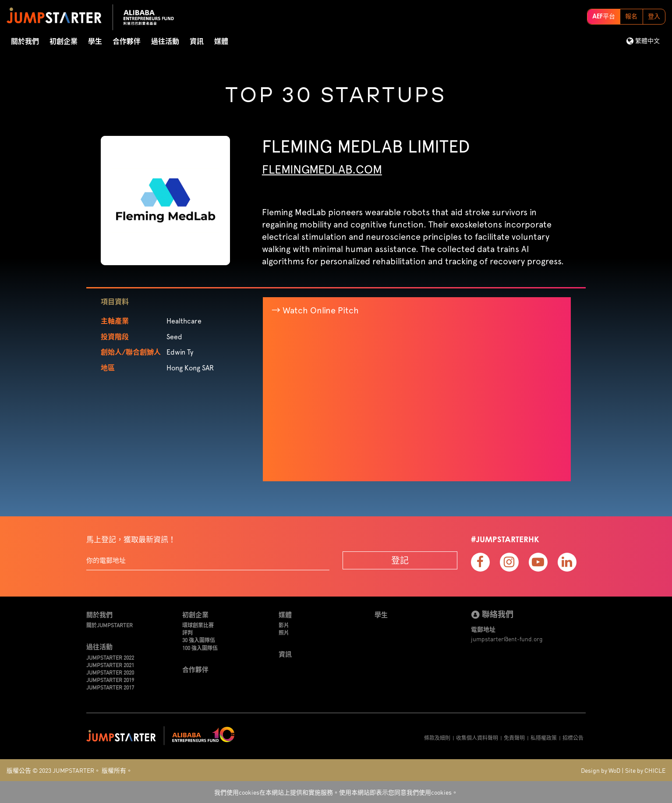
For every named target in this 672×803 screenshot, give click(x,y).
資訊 (197, 42)
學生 (95, 42)
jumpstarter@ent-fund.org (507, 639)
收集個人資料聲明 (477, 737)
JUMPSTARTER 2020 (110, 672)
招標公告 (573, 737)
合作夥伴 (127, 42)
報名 (631, 17)
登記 (400, 560)
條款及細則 (437, 737)
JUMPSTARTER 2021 (110, 665)
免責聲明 (514, 737)
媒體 (221, 42)
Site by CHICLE (645, 770)
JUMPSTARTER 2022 (110, 657)
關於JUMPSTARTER (110, 625)
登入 (654, 17)
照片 (284, 632)
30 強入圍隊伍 (199, 640)
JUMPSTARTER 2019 (110, 680)
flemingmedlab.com (322, 169)
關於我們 (25, 42)
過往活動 (165, 42)
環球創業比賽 (198, 625)
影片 (284, 625)
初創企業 (64, 42)
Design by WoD (601, 770)
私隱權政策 (544, 737)
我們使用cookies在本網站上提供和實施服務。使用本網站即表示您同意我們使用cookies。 (336, 792)
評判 (187, 632)
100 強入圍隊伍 (200, 648)
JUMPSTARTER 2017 (110, 687)
